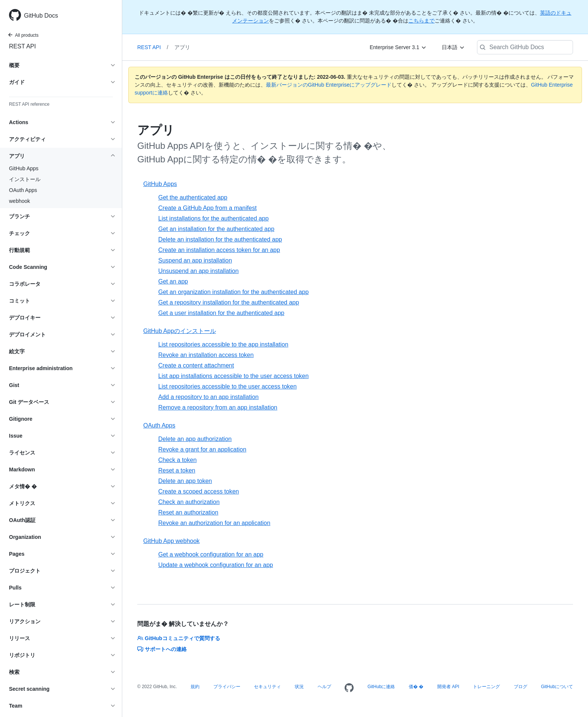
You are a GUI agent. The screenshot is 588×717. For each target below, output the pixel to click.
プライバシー (227, 687)
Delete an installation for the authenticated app (220, 239)
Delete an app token (185, 481)
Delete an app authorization (195, 439)
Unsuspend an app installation (198, 271)
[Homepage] (349, 688)
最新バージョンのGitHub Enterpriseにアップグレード (329, 85)
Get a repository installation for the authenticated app (229, 302)
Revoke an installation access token (206, 355)
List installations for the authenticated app (213, 218)
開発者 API (448, 687)
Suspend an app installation (195, 260)
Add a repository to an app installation (208, 397)
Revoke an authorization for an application (214, 523)
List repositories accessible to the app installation (223, 344)
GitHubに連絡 (381, 687)
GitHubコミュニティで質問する (179, 638)
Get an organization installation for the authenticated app (233, 292)
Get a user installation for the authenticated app (221, 313)
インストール (25, 179)
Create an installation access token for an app (219, 250)
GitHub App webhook (171, 541)
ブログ (520, 687)
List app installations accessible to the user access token (233, 376)
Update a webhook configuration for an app (216, 565)
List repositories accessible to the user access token (227, 386)
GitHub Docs (41, 16)
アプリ (182, 47)
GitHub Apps (24, 168)
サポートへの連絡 (162, 649)
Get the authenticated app (193, 197)
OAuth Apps (23, 190)
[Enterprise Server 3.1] (398, 47)
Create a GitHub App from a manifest (207, 208)
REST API (22, 46)
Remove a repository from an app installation (218, 407)
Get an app (173, 281)
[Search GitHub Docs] (525, 47)
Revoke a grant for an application (202, 449)
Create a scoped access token (199, 491)
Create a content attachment (196, 365)
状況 (299, 687)
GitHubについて (557, 687)
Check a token (177, 460)
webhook (19, 201)
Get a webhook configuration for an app (211, 554)
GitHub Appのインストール (180, 331)
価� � (416, 687)
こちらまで (421, 21)
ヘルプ (324, 687)
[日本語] (453, 47)
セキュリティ (267, 687)
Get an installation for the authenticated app (216, 229)
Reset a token (177, 470)
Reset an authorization (188, 512)
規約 (195, 687)
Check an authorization (189, 502)
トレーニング (486, 687)
